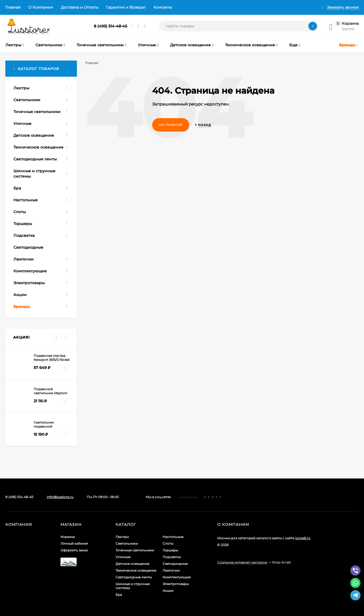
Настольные (173, 537)
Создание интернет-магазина (242, 562)
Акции (168, 591)
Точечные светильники (135, 550)
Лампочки (171, 570)
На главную (171, 125)
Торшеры (170, 550)
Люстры (122, 537)
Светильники (127, 543)
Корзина (68, 537)
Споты (168, 543)
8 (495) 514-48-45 (110, 26)
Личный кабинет (74, 543)
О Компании (41, 7)
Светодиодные (175, 564)
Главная (13, 7)
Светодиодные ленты (134, 577)
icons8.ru (303, 538)
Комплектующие (177, 577)
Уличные (123, 557)
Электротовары (176, 584)
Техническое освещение (136, 570)
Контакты (163, 7)
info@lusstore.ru (60, 497)
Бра (119, 595)
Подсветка (172, 557)
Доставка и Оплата (79, 7)
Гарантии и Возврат (126, 7)
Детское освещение (132, 564)
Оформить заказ (74, 550)
